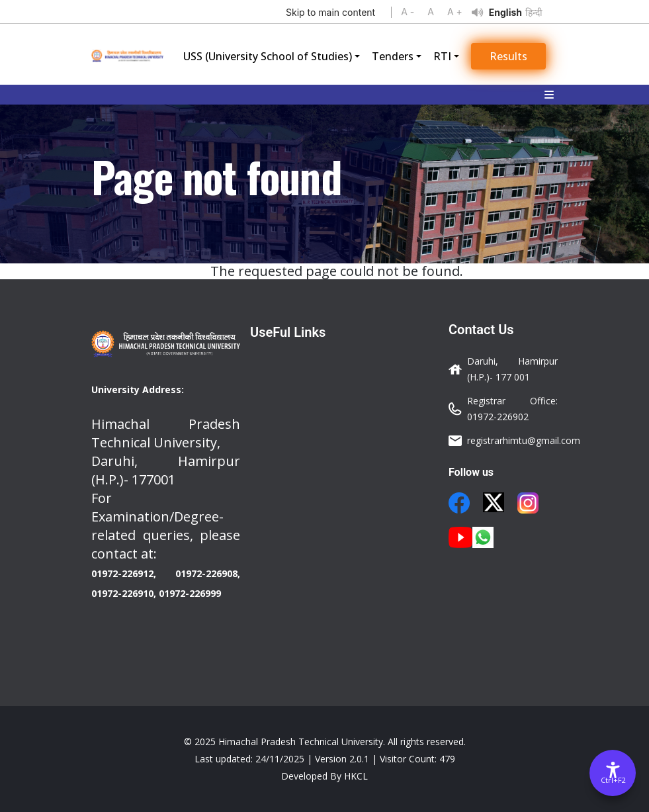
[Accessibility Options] (613, 773)
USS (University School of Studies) (268, 56)
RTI (442, 56)
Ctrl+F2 (613, 780)
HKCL (356, 776)
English (505, 12)
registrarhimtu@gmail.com (524, 440)
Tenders (393, 56)
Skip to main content (330, 12)
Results (508, 56)
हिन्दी (534, 12)
